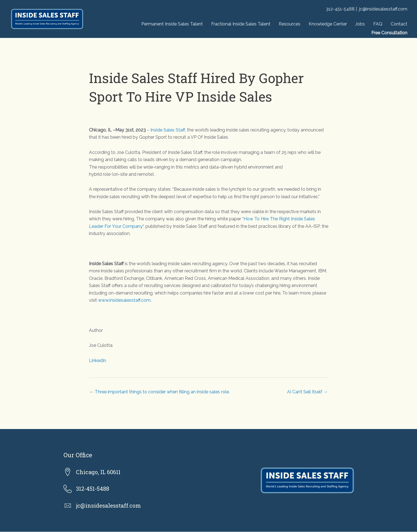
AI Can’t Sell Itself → (307, 392)
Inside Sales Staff (168, 130)
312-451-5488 (340, 9)
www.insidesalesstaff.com (124, 300)
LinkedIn (98, 361)
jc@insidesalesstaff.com (383, 9)
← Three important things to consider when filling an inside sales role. (160, 392)
